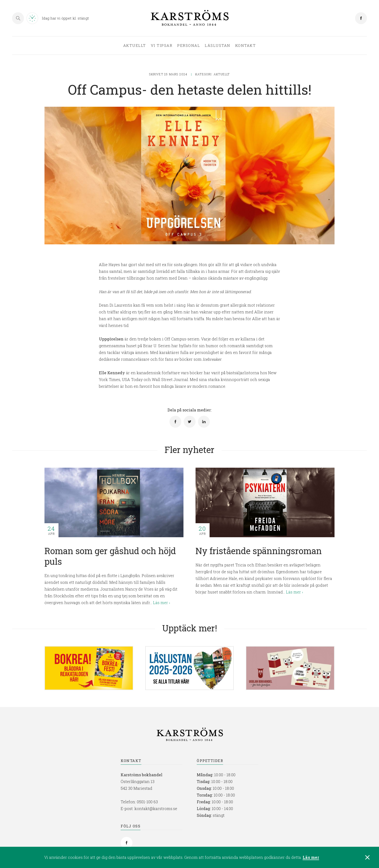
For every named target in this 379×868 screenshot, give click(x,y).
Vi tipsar (162, 46)
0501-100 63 (147, 802)
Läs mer (311, 858)
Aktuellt (135, 46)
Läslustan (218, 46)
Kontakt (246, 46)
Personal (189, 46)
